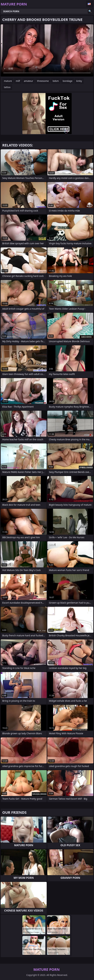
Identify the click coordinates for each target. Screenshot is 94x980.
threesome (43, 81)
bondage (68, 81)
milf (18, 81)
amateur (28, 81)
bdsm (56, 81)
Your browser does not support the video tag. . (47, 50)
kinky (79, 81)
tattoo (7, 87)
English (90, 4)
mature (8, 81)
